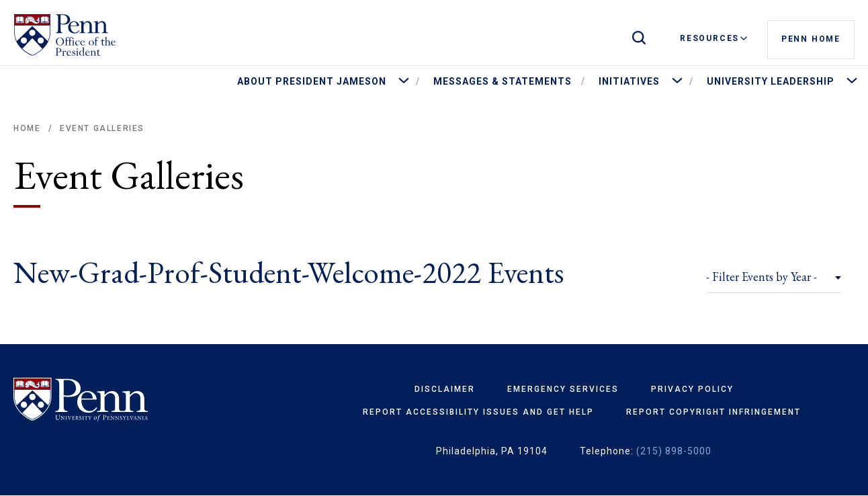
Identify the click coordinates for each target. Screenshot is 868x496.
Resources (713, 38)
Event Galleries (102, 128)
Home (27, 128)
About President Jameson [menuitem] (312, 81)
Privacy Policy (692, 389)
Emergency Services (563, 389)
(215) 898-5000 (674, 451)
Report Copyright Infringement (713, 412)
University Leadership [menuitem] (771, 81)
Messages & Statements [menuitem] (503, 81)
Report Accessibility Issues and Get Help (478, 412)
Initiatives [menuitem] (629, 81)
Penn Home (811, 39)
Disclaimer (445, 389)
